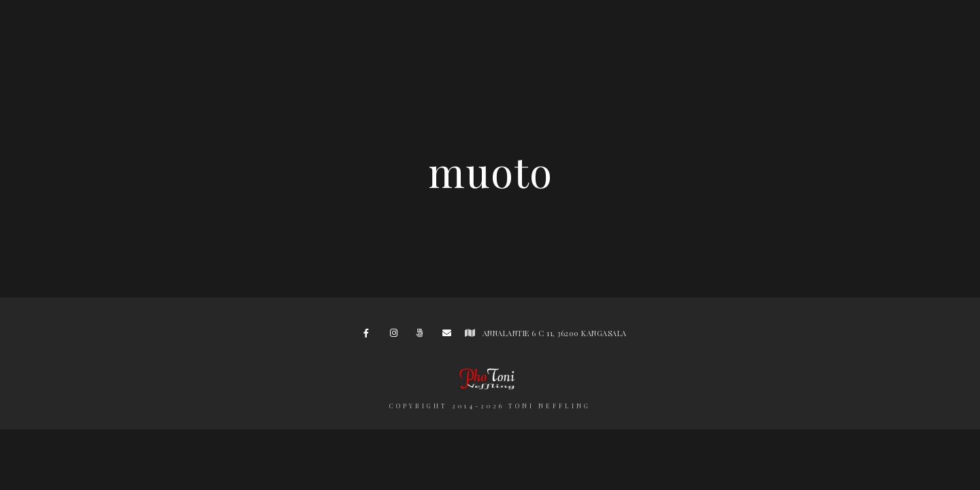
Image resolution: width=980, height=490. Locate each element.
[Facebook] (370, 336)
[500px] (423, 336)
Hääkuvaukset (234, 34)
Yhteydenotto (759, 34)
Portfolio (339, 34)
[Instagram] (397, 336)
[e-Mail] (449, 336)
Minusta (573, 34)
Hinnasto (656, 34)
